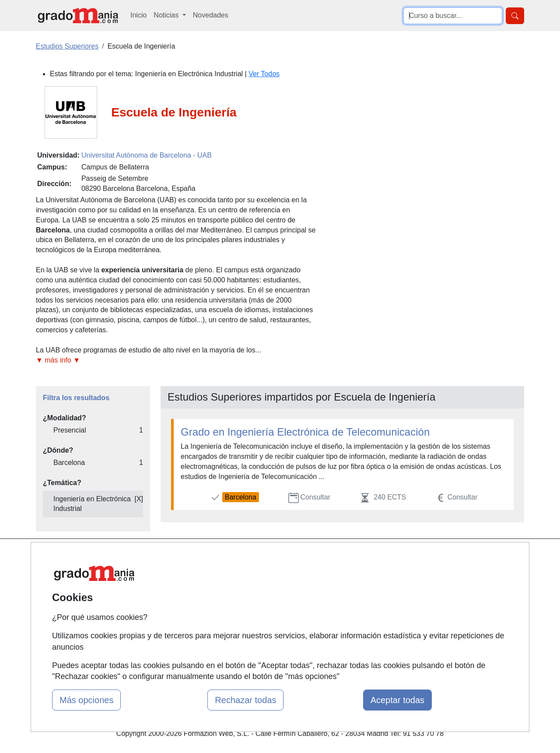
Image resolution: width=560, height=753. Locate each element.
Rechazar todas (245, 700)
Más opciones (86, 700)
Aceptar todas (397, 700)
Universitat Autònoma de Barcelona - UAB (147, 155)
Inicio (138, 15)
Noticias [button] (167, 15)
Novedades (211, 15)
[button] (176, 361)
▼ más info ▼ (58, 360)
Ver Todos (264, 74)
